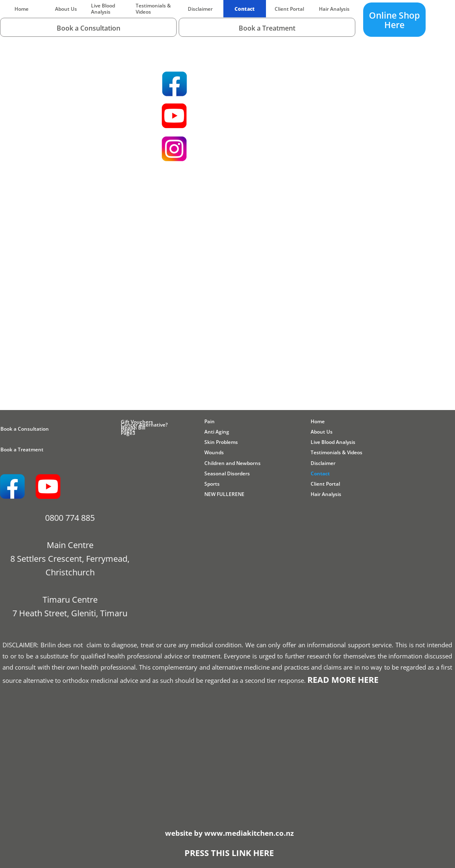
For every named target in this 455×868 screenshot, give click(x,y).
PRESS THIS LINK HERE (229, 853)
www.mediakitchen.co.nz (249, 833)
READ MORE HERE (343, 680)
